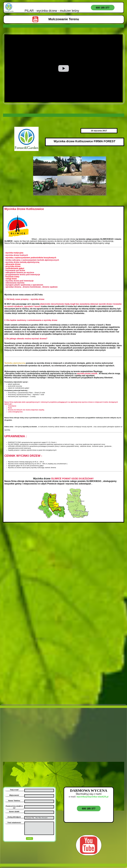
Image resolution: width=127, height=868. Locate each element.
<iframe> (93, 751)
